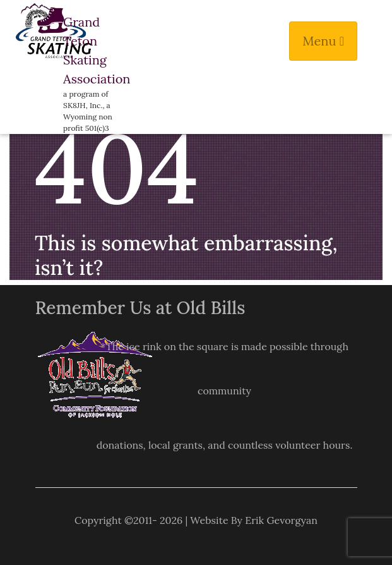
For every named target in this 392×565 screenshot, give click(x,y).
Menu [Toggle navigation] (323, 41)
